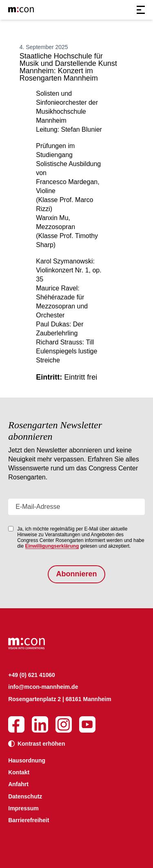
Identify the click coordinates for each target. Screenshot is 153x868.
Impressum (23, 808)
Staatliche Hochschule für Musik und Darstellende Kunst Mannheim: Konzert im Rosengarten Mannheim (68, 67)
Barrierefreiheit (29, 820)
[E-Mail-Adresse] (76, 507)
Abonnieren (76, 574)
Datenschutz (25, 796)
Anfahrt (18, 784)
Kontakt (19, 772)
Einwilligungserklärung (52, 546)
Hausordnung (27, 760)
